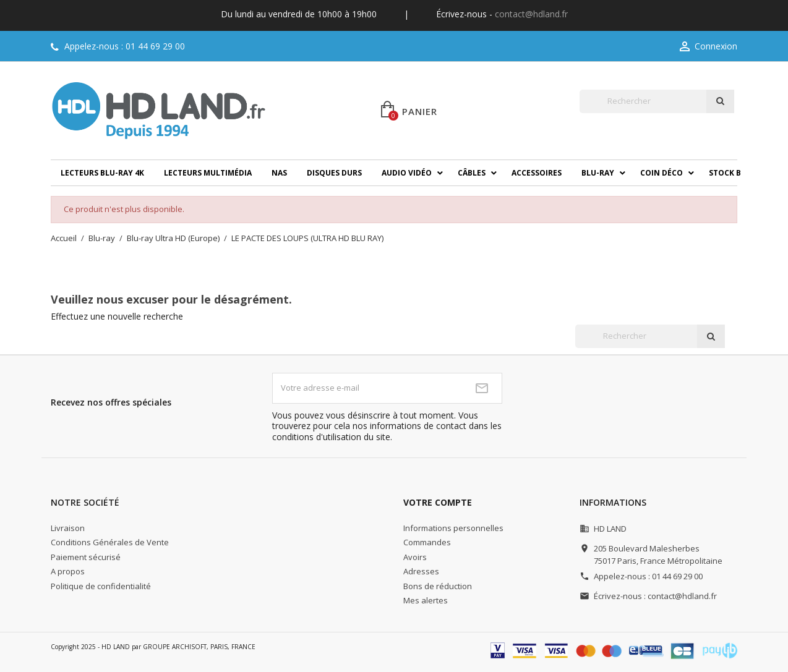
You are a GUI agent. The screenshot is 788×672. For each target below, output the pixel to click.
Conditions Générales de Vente (110, 542)
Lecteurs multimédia (208, 173)
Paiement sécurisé (86, 557)
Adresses (421, 571)
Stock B (725, 173)
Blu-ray (598, 173)
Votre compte (438, 502)
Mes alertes (426, 600)
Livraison (68, 528)
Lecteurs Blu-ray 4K (102, 173)
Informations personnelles (453, 528)
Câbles (472, 173)
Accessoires (537, 173)
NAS (279, 173)
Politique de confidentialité (101, 586)
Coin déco (662, 173)
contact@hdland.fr (531, 14)
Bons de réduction (438, 586)
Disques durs (334, 173)
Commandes (427, 542)
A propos (68, 571)
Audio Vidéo (407, 173)
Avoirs (415, 557)
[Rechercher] (643, 101)
